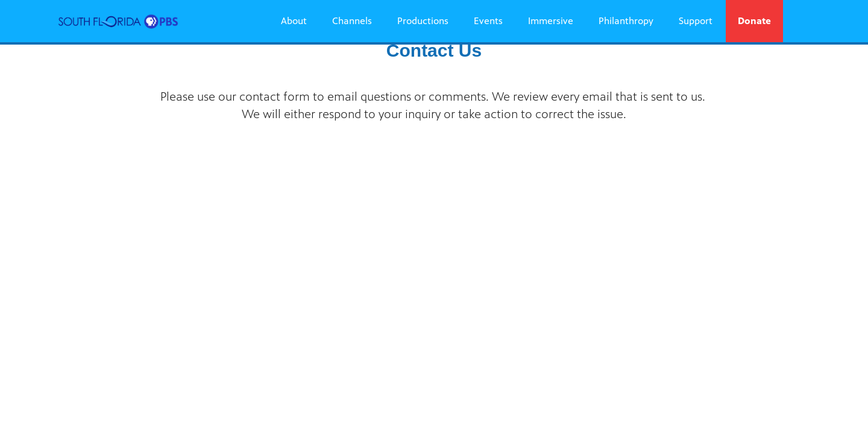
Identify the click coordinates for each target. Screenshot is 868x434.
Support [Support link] (696, 21)
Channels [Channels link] (352, 21)
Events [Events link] (488, 21)
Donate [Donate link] (754, 21)
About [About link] (294, 21)
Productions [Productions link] (423, 21)
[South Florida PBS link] (118, 21)
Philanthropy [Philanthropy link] (626, 21)
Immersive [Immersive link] (551, 21)
